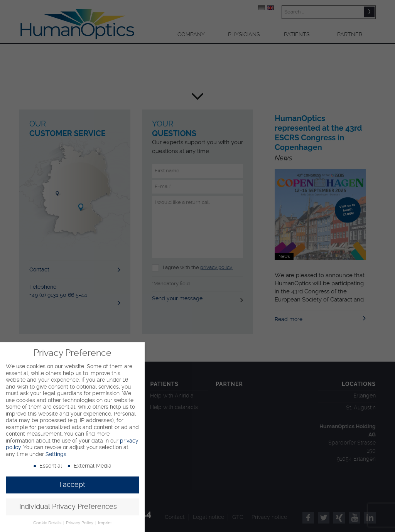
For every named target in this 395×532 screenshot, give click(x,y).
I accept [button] (72, 485)
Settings (56, 454)
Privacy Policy (80, 523)
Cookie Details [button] (48, 523)
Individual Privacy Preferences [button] (68, 507)
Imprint (105, 523)
